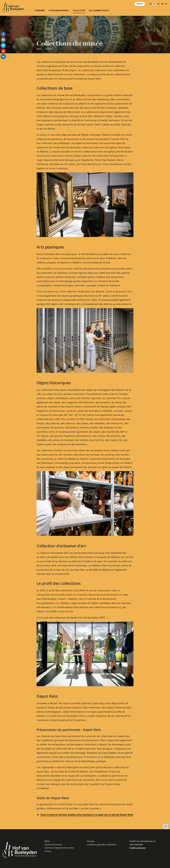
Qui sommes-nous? (99, 10)
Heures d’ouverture (53, 844)
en (162, 4)
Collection (79, 10)
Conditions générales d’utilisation (102, 844)
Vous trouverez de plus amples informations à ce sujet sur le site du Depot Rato (87, 815)
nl (151, 4)
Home (39, 49)
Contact (48, 851)
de (158, 4)
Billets (140, 4)
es (166, 4)
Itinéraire (39, 10)
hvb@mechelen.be (138, 848)
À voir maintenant (59, 10)
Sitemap (91, 841)
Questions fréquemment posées (59, 848)
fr (155, 4)
